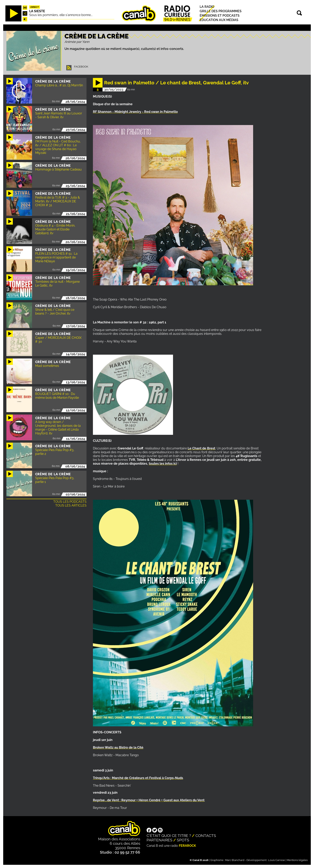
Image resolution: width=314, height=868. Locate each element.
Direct (35, 7)
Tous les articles (71, 505)
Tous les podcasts (70, 502)
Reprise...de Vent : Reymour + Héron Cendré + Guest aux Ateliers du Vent (149, 800)
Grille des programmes (221, 11)
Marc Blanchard (235, 860)
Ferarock (187, 846)
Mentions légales (297, 860)
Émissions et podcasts (220, 16)
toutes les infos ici (163, 464)
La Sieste (37, 11)
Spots (183, 840)
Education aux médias (219, 20)
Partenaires (160, 840)
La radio (207, 7)
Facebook (81, 67)
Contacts (206, 836)
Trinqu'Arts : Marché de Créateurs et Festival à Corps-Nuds (138, 778)
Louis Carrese (277, 860)
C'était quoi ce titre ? (169, 836)
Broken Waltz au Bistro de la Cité (118, 747)
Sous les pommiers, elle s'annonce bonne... (61, 15)
